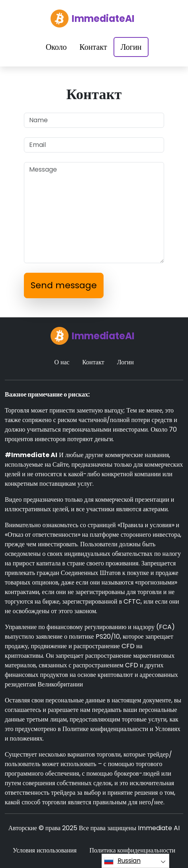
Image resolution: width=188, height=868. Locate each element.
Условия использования (45, 850)
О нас (62, 362)
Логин (131, 47)
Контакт (93, 47)
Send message (64, 285)
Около (56, 47)
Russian (122, 861)
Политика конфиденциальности (132, 850)
